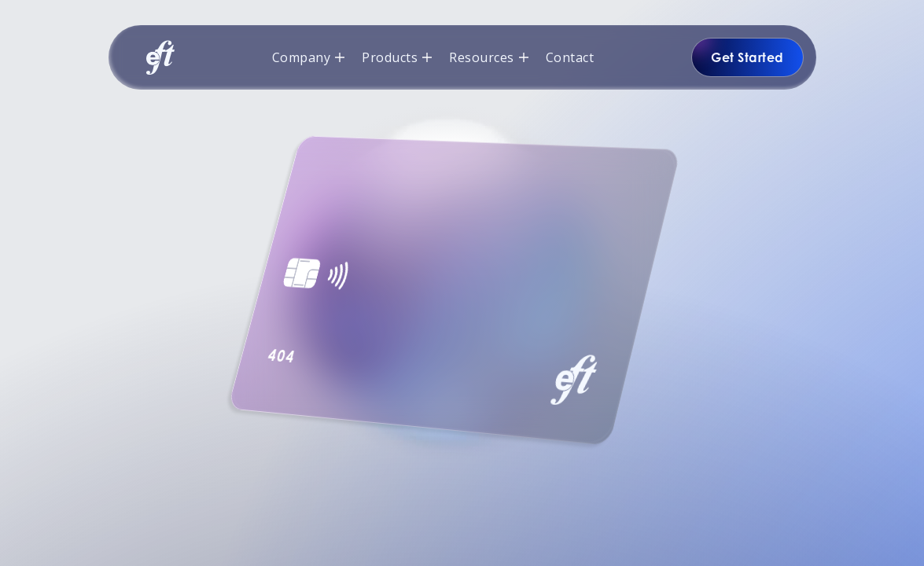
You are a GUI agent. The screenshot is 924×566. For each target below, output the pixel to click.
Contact (570, 57)
